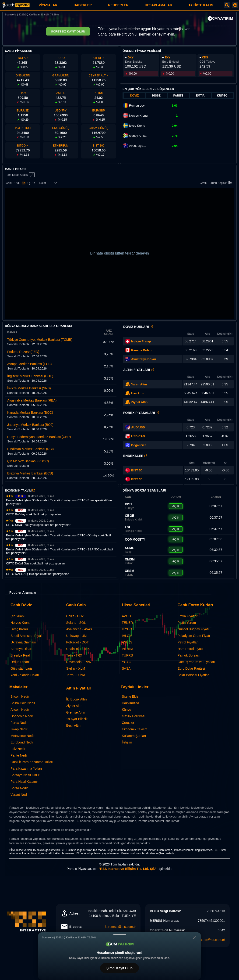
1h (33, 183)
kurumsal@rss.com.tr (120, 927)
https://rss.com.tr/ (213, 940)
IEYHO (127, 629)
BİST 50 (134, 470)
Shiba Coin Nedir (23, 703)
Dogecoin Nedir (22, 716)
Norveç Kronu (21, 623)
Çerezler (128, 723)
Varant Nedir (20, 795)
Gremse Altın (76, 712)
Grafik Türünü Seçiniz (216, 183)
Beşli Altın (73, 725)
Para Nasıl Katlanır (24, 782)
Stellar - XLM (76, 668)
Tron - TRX (74, 655)
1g (29, 183)
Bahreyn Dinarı (21, 649)
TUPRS (127, 655)
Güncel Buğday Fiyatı (193, 629)
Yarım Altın (139, 384)
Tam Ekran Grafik (20, 175)
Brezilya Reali (21, 655)
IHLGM (127, 636)
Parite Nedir (19, 755)
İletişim (127, 742)
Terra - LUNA (76, 675)
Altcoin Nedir (20, 710)
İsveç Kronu (19, 629)
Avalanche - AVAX (79, 629)
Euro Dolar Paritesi (191, 668)
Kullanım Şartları (134, 736)
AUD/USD (138, 427)
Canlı (9, 183)
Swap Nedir (19, 729)
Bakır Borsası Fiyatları (194, 675)
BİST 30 (134, 479)
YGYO (127, 662)
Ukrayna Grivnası (23, 642)
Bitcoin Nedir (20, 696)
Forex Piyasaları (141, 413)
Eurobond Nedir (22, 742)
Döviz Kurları (138, 327)
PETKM (127, 649)
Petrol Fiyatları (188, 642)
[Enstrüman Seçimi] (48, 183)
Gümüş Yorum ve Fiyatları (196, 662)
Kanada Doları (141, 350)
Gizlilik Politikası (134, 716)
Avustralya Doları (144, 359)
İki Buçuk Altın (77, 699)
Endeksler (135, 456)
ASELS (127, 642)
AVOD (126, 616)
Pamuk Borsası (189, 655)
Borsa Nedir (19, 788)
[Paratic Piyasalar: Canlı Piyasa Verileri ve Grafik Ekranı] (16, 7)
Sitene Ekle (130, 696)
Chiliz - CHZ (75, 616)
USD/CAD (138, 436)
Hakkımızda (130, 703)
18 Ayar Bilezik (77, 719)
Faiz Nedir (18, 749)
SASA (126, 668)
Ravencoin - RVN (79, 662)
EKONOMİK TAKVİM (20, 491)
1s (24, 183)
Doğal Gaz (139, 445)
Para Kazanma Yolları (26, 768)
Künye (127, 710)
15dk (17, 183)
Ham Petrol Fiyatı (190, 649)
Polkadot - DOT (77, 642)
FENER (127, 623)
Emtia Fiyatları (188, 616)
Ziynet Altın (139, 402)
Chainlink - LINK (78, 649)
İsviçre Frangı (141, 341)
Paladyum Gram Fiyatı (194, 636)
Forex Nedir (19, 723)
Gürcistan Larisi (22, 668)
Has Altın (138, 393)
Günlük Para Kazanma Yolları (32, 762)
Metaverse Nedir (23, 736)
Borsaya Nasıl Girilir (25, 775)
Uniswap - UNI (77, 636)
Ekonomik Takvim (135, 729)
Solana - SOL (76, 623)
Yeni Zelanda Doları (25, 675)
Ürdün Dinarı (20, 662)
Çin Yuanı (18, 616)
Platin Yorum (187, 623)
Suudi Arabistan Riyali (26, 636)
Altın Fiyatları (139, 370)
